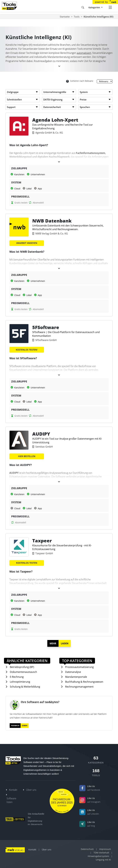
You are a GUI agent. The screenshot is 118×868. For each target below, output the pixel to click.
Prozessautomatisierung (79, 667)
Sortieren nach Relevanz (80, 81)
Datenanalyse (73, 672)
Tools (77, 17)
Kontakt (13, 790)
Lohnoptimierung (20, 682)
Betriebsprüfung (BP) (22, 667)
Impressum (105, 849)
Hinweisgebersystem (98, 856)
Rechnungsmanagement (79, 687)
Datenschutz (87, 849)
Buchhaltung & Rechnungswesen (84, 682)
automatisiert (84, 53)
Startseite (65, 17)
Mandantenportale (76, 677)
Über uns (31, 790)
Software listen (11, 800)
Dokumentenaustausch (23, 672)
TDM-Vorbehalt (101, 853)
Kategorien (95, 7)
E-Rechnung (17, 677)
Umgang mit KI (103, 860)
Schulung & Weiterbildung (25, 687)
